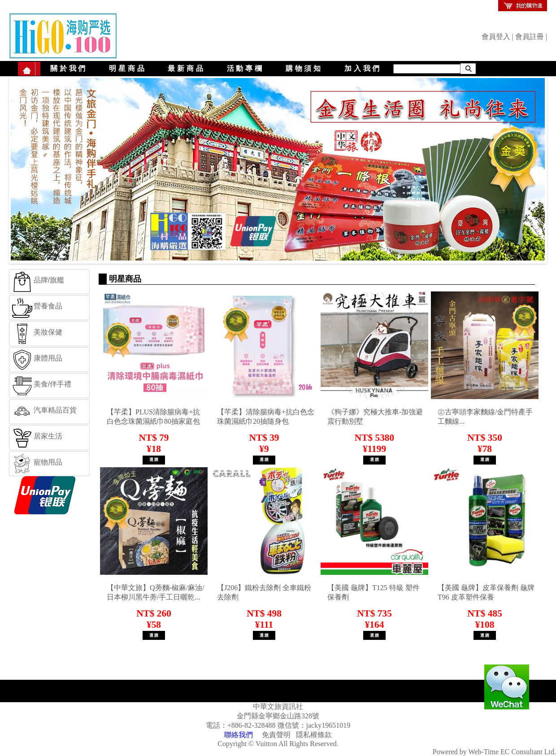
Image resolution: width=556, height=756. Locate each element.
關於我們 (69, 68)
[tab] (49, 282)
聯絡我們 (239, 735)
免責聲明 (276, 735)
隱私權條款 (314, 735)
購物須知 (304, 68)
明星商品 (128, 68)
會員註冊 (530, 37)
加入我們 (363, 68)
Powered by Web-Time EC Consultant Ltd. (494, 752)
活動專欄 (245, 68)
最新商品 (186, 68)
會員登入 (496, 37)
